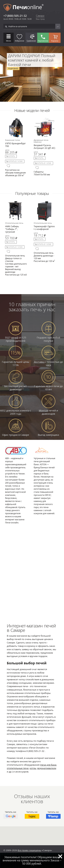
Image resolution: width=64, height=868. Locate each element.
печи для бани (48, 765)
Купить (12, 156)
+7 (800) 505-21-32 (15, 16)
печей (15, 338)
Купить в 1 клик (16, 161)
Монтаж (43, 411)
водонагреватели (47, 768)
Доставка (39, 362)
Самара (40, 16)
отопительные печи (18, 768)
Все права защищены (29, 850)
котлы (33, 768)
